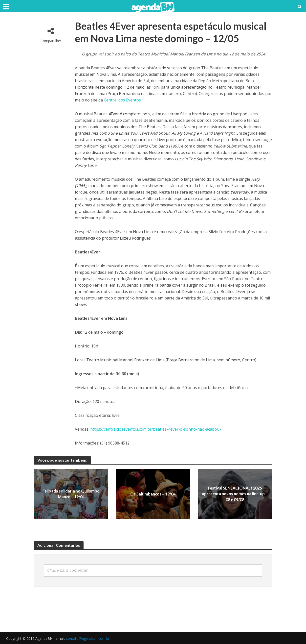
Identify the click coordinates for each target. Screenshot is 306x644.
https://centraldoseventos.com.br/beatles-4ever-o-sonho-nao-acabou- (156, 429)
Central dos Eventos (122, 100)
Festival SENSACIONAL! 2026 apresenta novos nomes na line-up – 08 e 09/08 (235, 494)
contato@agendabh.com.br (88, 638)
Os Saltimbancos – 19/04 (153, 494)
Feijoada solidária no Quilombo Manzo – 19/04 (71, 494)
